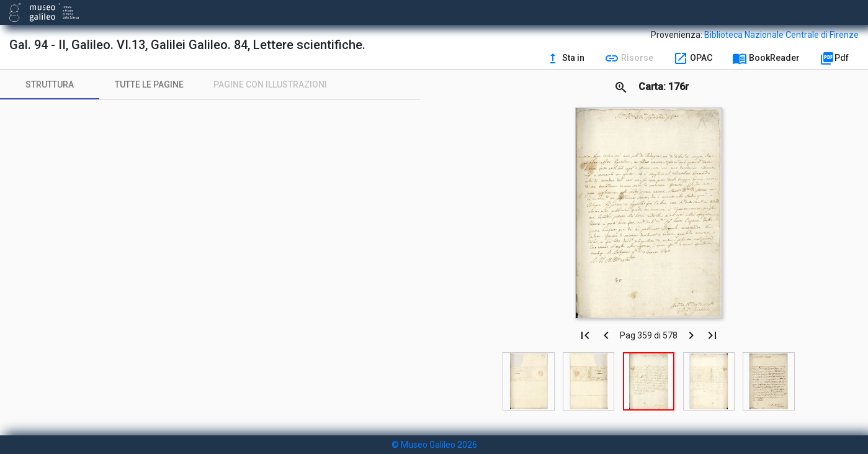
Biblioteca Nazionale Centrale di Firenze (781, 35)
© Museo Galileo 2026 (434, 445)
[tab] (50, 84)
